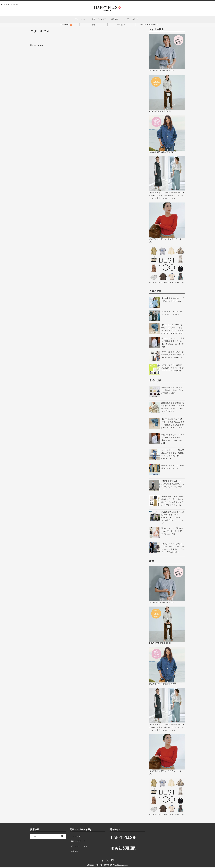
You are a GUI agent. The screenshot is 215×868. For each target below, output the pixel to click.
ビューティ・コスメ (79, 847)
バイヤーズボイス (131, 19)
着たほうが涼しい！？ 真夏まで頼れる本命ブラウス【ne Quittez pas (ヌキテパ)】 (173, 343)
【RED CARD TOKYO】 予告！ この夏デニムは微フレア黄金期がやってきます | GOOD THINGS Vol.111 (173, 330)
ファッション (80, 19)
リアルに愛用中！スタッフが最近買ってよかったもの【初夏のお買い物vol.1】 (173, 355)
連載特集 (115, 19)
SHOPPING (64, 25)
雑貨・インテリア (99, 19)
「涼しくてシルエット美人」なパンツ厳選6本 (172, 314)
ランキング (121, 25)
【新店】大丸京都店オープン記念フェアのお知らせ (173, 300)
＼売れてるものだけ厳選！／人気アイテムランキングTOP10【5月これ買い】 (173, 369)
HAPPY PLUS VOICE (148, 25)
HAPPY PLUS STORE (10, 5)
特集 (93, 25)
